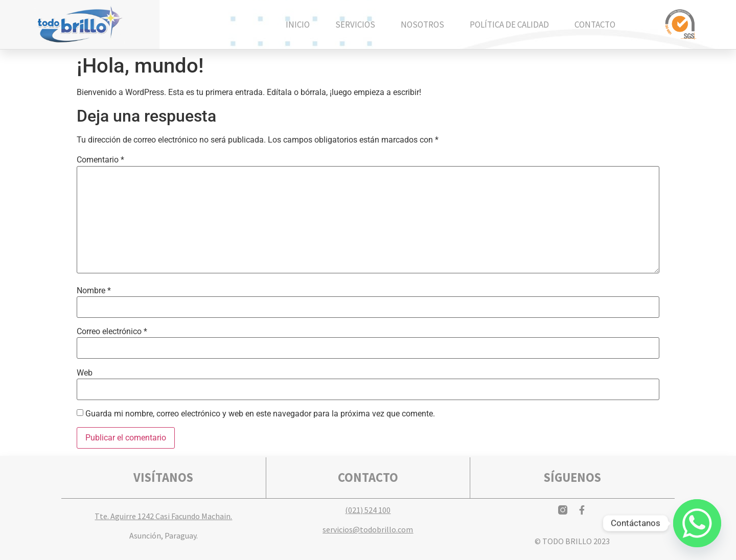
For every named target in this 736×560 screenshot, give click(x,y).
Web (85, 373)
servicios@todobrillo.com (368, 529)
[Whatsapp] (697, 523)
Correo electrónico (112, 332)
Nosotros (422, 25)
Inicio (298, 25)
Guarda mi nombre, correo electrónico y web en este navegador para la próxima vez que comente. (260, 414)
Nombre (94, 291)
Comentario (100, 160)
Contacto (595, 25)
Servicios (355, 25)
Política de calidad (509, 25)
